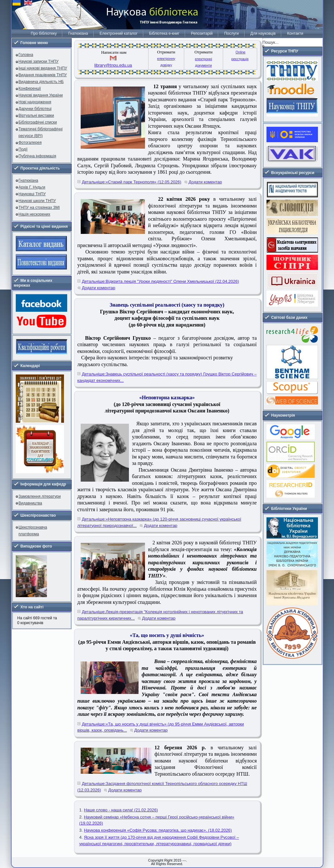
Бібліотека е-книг (164, 33)
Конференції (30, 88)
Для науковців (263, 33)
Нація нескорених (35, 214)
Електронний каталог (119, 33)
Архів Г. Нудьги (32, 187)
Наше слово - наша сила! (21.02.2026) (121, 810)
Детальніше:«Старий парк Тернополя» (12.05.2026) (132, 182)
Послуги (231, 33)
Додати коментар (205, 182)
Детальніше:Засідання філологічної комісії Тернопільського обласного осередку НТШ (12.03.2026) (162, 787)
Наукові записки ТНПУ (39, 61)
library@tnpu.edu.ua (113, 65)
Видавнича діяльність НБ (41, 82)
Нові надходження (35, 102)
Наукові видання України (41, 95)
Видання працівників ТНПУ (43, 75)
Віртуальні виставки (36, 115)
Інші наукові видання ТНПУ (43, 68)
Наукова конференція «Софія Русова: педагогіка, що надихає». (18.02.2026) (158, 830)
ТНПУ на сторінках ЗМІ (39, 208)
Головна (26, 55)
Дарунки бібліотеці (35, 109)
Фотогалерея (30, 143)
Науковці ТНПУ (32, 194)
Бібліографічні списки (38, 122)
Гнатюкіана (78, 33)
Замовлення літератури (40, 496)
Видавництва (30, 503)
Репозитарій (202, 33)
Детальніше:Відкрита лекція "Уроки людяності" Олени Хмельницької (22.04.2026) (161, 281)
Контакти (295, 33)
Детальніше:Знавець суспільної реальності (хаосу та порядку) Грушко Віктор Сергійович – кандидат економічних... (167, 377)
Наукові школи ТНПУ (37, 201)
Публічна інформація (37, 156)
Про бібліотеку (44, 33)
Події (23, 149)
